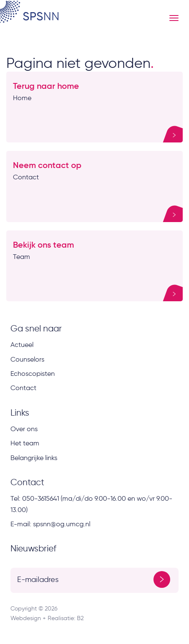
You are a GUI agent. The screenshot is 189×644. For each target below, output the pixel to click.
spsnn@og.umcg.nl (62, 524)
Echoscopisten (33, 374)
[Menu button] (174, 18)
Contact (23, 388)
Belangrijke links (34, 458)
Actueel (22, 345)
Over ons (24, 429)
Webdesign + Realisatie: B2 (47, 618)
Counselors (27, 359)
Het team (25, 443)
